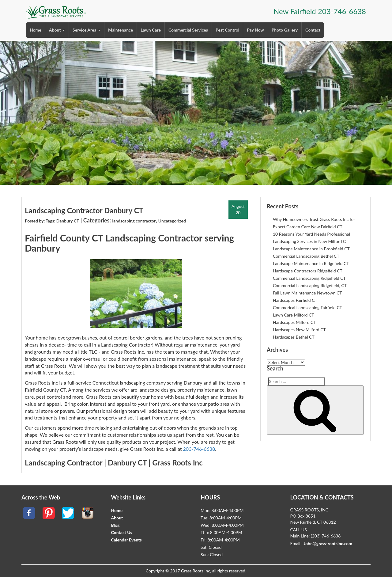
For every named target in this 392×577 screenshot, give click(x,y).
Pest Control (227, 30)
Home (36, 30)
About (57, 30)
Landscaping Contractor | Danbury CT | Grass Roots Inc (114, 463)
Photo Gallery (285, 30)
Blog (115, 525)
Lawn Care (151, 30)
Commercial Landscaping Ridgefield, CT (310, 285)
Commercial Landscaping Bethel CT (306, 256)
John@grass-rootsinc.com (328, 543)
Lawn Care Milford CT (294, 315)
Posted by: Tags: (41, 221)
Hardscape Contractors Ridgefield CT (308, 271)
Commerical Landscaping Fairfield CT (307, 307)
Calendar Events (126, 540)
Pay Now (255, 30)
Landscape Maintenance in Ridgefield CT (311, 263)
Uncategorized (172, 221)
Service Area (87, 30)
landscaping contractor (134, 221)
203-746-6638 (342, 11)
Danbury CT (68, 221)
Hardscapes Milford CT (294, 322)
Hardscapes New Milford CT (299, 330)
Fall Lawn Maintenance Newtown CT (307, 293)
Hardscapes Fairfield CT (295, 300)
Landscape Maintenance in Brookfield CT (311, 249)
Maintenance (121, 30)
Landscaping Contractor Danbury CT (84, 210)
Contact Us (122, 532)
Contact (313, 30)
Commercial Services (188, 30)
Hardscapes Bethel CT (294, 337)
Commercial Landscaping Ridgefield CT (309, 278)
